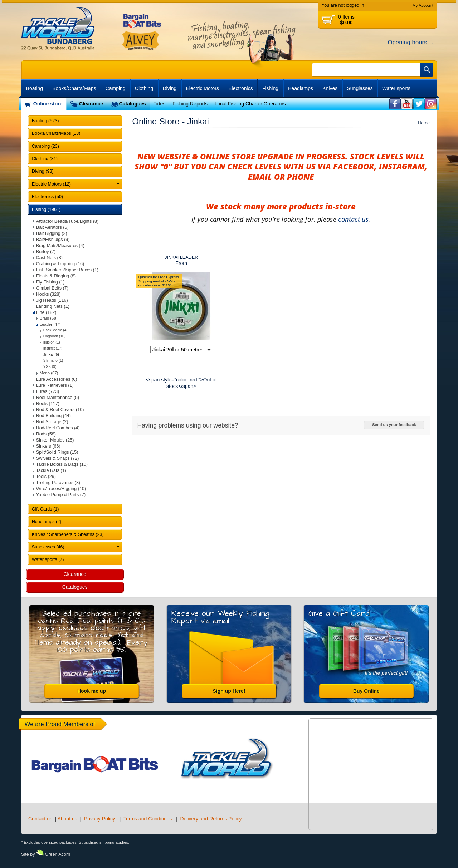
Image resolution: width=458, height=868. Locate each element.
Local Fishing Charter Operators (250, 104)
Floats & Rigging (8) (56, 276)
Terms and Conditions (148, 819)
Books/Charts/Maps (74, 88)
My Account (423, 5)
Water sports (396, 88)
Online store (48, 104)
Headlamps (300, 88)
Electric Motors (203, 88)
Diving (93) (43, 171)
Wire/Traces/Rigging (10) (61, 489)
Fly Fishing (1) (50, 282)
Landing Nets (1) (53, 306)
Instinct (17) (53, 348)
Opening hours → (411, 42)
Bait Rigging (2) (52, 233)
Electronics (240, 88)
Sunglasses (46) (48, 547)
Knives (330, 88)
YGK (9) (50, 367)
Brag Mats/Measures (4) (60, 246)
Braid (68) (49, 318)
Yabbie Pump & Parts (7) (61, 495)
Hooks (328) (48, 294)
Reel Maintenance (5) (58, 398)
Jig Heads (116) (52, 300)
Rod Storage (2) (52, 422)
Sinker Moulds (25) (55, 440)
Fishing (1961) (46, 209)
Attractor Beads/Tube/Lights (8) (67, 221)
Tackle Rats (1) (51, 470)
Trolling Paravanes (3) (58, 483)
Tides (160, 104)
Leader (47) (50, 324)
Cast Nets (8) (49, 258)
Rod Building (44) (53, 416)
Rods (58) (46, 434)
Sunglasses (360, 88)
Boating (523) (45, 121)
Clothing (144, 88)
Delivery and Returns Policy (211, 819)
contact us (353, 219)
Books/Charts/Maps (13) (56, 133)
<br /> (395, 104)
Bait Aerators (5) (52, 227)
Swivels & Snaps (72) (58, 458)
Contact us (40, 819)
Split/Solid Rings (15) (57, 452)
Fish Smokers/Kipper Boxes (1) (67, 270)
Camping (116, 88)
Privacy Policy (100, 819)
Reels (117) (48, 404)
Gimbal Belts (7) (52, 288)
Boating (35, 88)
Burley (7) (46, 252)
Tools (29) (46, 477)
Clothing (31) (45, 159)
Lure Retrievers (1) (55, 385)
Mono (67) (49, 373)
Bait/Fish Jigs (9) (53, 240)
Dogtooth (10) (54, 336)
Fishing (270, 88)
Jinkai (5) (51, 354)
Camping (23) (45, 146)
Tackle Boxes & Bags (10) (62, 464)
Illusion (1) (52, 342)
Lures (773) (48, 391)
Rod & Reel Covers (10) (60, 410)
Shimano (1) (53, 361)
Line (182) (46, 312)
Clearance (91, 104)
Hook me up (92, 691)
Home (424, 123)
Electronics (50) (48, 197)
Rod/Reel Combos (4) (58, 428)
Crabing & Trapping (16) (60, 264)
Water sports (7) (48, 559)
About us (67, 819)
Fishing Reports (190, 104)
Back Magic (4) (55, 330)
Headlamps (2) (47, 522)
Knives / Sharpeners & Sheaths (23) (68, 534)
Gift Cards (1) (45, 509)
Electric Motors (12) (51, 184)
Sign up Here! (229, 691)
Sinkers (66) (48, 446)
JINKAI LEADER (181, 257)
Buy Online (366, 691)
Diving (169, 88)
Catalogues (133, 104)
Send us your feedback (394, 425)
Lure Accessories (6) (57, 379)
